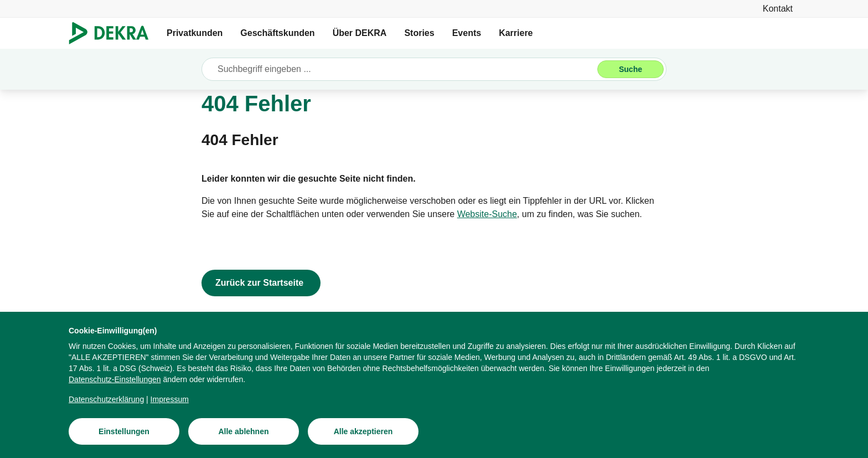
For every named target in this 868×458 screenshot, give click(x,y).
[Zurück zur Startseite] (261, 283)
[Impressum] (170, 400)
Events (467, 33)
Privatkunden (195, 33)
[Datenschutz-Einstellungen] (115, 380)
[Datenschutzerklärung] (106, 400)
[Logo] (113, 33)
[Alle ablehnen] (244, 432)
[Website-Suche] (487, 214)
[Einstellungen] (124, 432)
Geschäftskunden (277, 33)
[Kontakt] (778, 9)
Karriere (516, 33)
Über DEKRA (360, 33)
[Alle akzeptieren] (363, 432)
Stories (419, 33)
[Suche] (631, 69)
